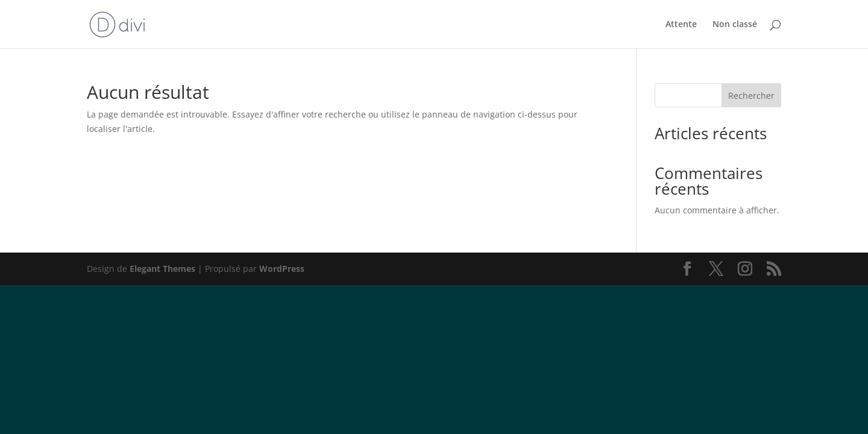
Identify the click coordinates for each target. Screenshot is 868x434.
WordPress (282, 269)
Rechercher (751, 96)
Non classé (735, 25)
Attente (681, 25)
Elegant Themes (162, 269)
